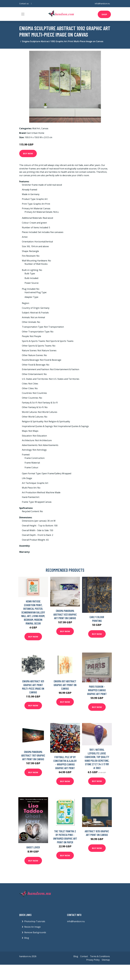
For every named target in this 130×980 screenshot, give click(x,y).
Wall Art (36, 128)
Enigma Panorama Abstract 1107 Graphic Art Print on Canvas (33, 755)
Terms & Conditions (100, 956)
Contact (84, 956)
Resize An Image (32, 927)
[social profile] (31, 4)
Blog (27, 938)
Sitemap (106, 960)
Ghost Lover (33, 847)
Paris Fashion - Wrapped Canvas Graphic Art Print (97, 690)
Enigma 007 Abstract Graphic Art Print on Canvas (65, 685)
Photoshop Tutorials (35, 921)
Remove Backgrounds (35, 932)
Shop (104, 14)
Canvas (45, 128)
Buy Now (28, 153)
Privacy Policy (93, 960)
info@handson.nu (102, 4)
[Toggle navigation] (23, 14)
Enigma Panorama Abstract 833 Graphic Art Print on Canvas (65, 614)
